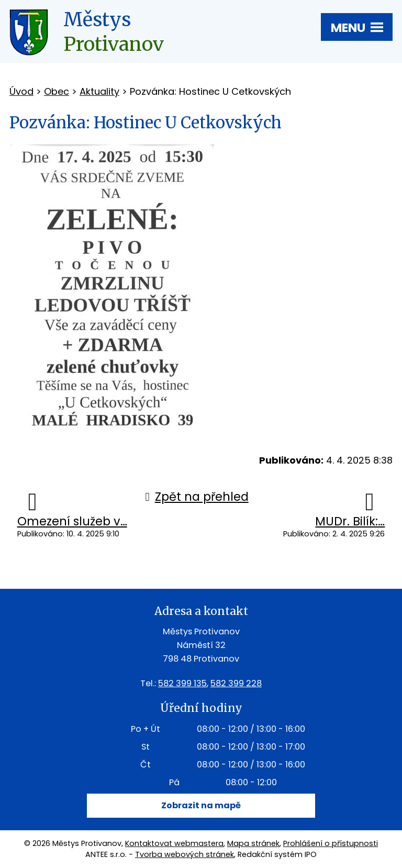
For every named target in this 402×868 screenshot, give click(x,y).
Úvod (21, 91)
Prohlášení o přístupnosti (331, 843)
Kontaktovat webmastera (174, 843)
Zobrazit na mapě (201, 805)
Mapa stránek (253, 843)
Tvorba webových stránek (185, 854)
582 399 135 (182, 683)
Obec (57, 91)
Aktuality (99, 91)
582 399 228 (236, 683)
